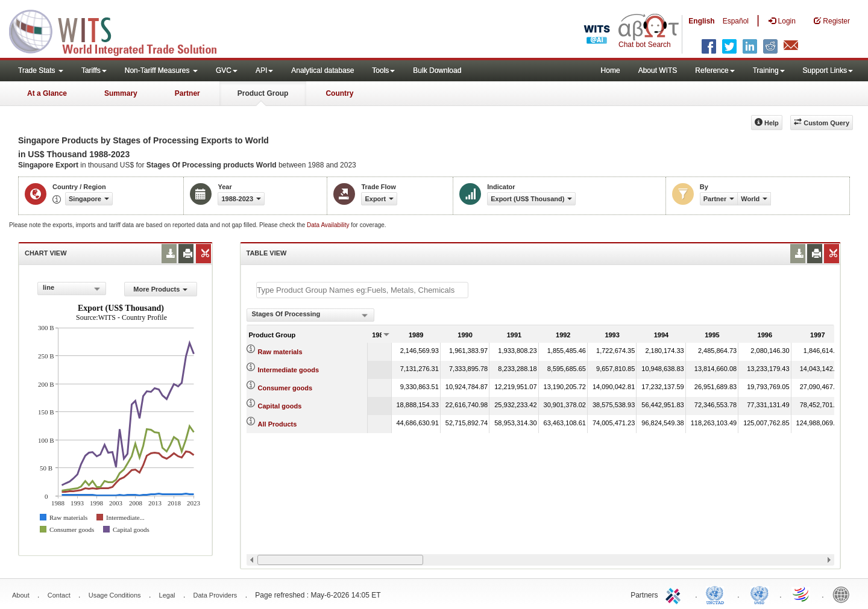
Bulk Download (437, 70)
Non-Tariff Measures (161, 70)
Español (736, 21)
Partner (187, 93)
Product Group (263, 93)
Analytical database (322, 70)
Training (769, 70)
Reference (715, 70)
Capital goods (280, 406)
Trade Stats (41, 70)
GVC (227, 70)
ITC (675, 594)
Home (611, 70)
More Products (160, 289)
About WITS (658, 70)
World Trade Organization (802, 594)
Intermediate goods (288, 370)
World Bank (844, 594)
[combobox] (72, 289)
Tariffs (94, 70)
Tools (383, 70)
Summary (121, 93)
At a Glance (47, 93)
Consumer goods (285, 388)
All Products (278, 424)
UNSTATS (759, 594)
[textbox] (362, 290)
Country (339, 93)
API (264, 70)
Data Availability (329, 225)
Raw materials (280, 352)
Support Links (828, 70)
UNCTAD (717, 594)
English (701, 21)
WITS (121, 30)
